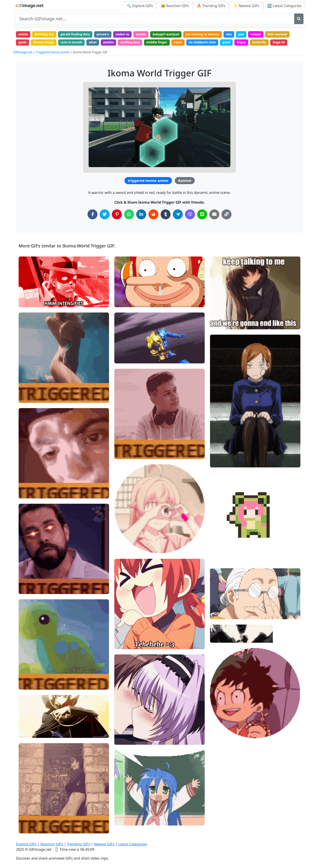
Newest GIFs (104, 844)
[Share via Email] (214, 214)
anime (23, 34)
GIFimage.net (23, 52)
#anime (185, 181)
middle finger (157, 42)
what (93, 42)
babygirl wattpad (166, 34)
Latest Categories (133, 844)
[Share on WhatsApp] (129, 214)
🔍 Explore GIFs (140, 6)
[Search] (299, 19)
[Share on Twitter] (105, 214)
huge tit (279, 42)
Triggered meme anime (53, 52)
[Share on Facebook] (92, 214)
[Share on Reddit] (153, 214)
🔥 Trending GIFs (211, 6)
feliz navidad (277, 34)
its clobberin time (202, 42)
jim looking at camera (202, 34)
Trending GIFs (78, 844)
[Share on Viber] (190, 214)
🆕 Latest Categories (284, 6)
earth (178, 42)
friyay (241, 42)
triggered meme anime (148, 181)
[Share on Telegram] (178, 214)
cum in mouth (71, 42)
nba (229, 34)
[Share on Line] (202, 214)
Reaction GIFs (52, 844)
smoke (141, 34)
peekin (109, 42)
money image (44, 42)
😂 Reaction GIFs (175, 6)
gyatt (22, 42)
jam (241, 34)
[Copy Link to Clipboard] (227, 214)
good (226, 42)
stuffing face (130, 42)
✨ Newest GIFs (246, 6)
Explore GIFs (26, 844)
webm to (122, 34)
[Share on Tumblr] (166, 214)
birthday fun (44, 34)
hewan (256, 34)
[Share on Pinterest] (117, 214)
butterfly (259, 42)
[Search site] (155, 19)
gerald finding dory (75, 34)
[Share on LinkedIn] (141, 214)
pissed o (103, 34)
